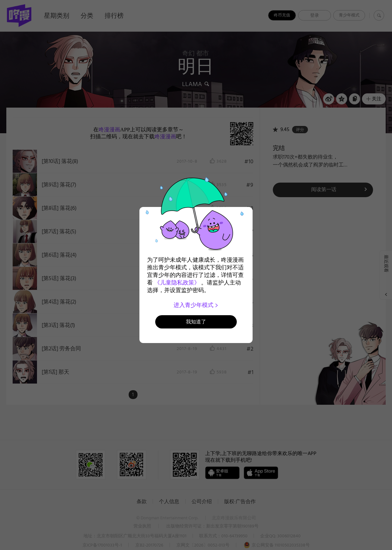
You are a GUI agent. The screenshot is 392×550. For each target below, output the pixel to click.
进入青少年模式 (196, 305)
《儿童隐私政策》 (177, 283)
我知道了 (196, 322)
